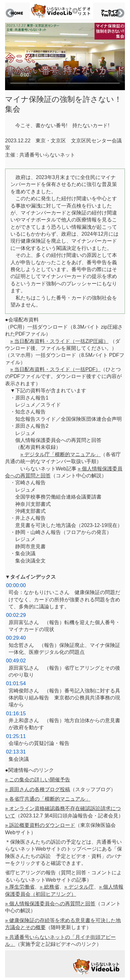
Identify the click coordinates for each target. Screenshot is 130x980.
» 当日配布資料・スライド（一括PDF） (55, 369)
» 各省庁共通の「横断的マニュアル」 (48, 799)
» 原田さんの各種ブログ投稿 (38, 789)
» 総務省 (49, 887)
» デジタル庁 (79, 887)
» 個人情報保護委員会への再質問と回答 (50, 904)
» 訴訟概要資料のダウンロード (40, 825)
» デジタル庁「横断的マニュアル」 (60, 454)
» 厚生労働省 (20, 887)
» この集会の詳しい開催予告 (38, 780)
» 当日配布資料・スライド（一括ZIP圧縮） (59, 341)
